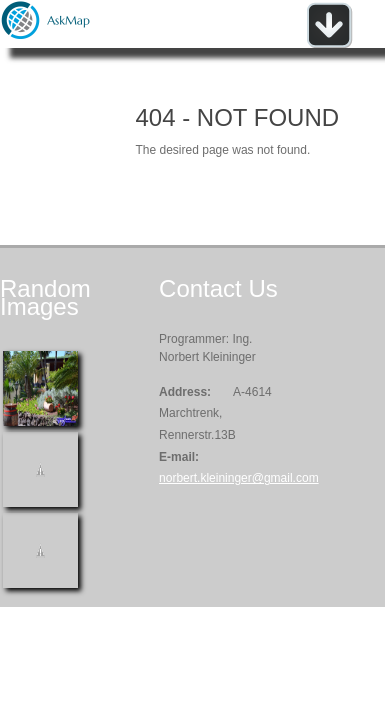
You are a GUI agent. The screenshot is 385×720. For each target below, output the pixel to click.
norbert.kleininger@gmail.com (239, 478)
